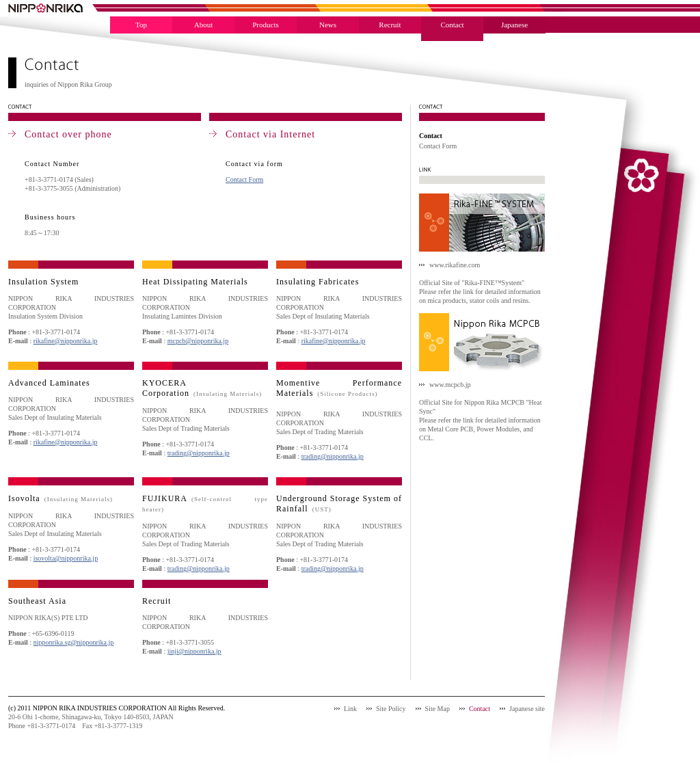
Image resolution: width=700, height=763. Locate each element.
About (204, 25)
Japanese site (527, 709)
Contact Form (244, 179)
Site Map (437, 709)
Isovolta (60, 498)
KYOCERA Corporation (202, 388)
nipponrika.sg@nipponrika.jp (74, 642)
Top (141, 25)
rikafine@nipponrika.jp (66, 341)
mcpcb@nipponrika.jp (198, 341)
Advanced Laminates (49, 383)
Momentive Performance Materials (339, 388)
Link (350, 709)
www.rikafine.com (455, 265)
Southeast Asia (37, 601)
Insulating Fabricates (318, 282)
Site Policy (391, 709)
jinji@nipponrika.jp (194, 651)
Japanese (514, 25)
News (328, 25)
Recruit (390, 25)
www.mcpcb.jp (450, 385)
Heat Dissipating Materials (195, 282)
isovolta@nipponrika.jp (66, 558)
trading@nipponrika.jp (199, 453)
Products (266, 25)
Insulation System (43, 282)
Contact (452, 25)
